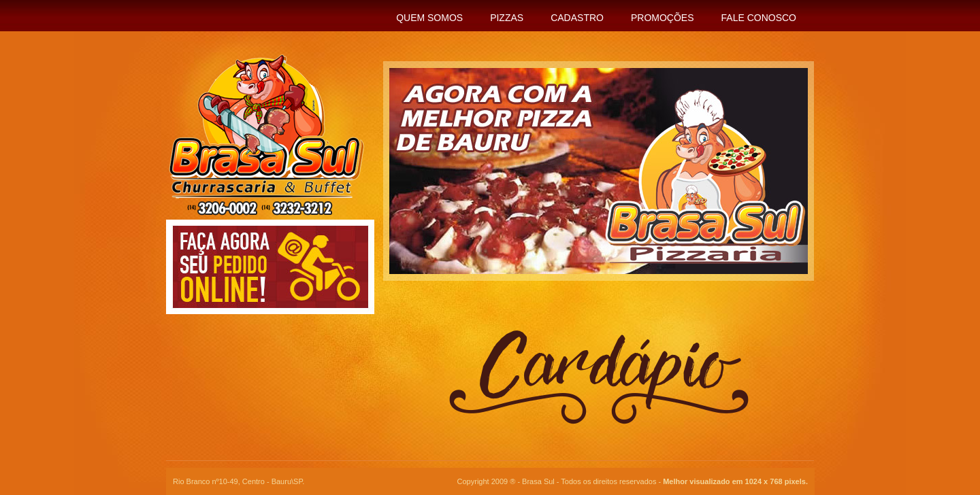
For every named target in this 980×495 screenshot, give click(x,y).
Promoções (663, 18)
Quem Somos (429, 18)
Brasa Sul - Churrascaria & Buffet (260, 135)
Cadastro (577, 18)
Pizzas (507, 18)
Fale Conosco (759, 18)
